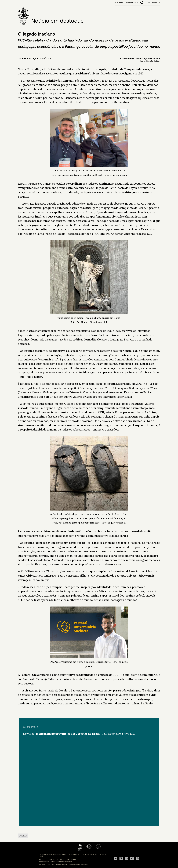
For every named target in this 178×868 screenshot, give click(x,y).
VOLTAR (23, 836)
